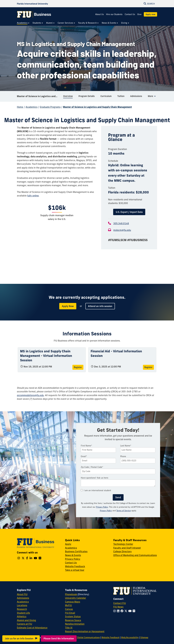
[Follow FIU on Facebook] (122, 611)
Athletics (22, 616)
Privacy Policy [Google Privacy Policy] (106, 511)
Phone (123, 456)
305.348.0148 (121, 223)
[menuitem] (23, 23)
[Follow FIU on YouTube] (130, 611)
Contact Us (130, 14)
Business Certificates (76, 551)
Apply (68, 544)
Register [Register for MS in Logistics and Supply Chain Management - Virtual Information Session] (78, 367)
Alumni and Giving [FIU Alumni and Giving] (26, 620)
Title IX (69, 628)
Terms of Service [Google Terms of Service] (124, 511)
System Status (73, 616)
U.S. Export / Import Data (129, 212)
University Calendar (76, 598)
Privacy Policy (102, 507)
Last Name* (126, 446)
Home (20, 107)
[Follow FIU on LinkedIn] (119, 611)
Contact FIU (120, 603)
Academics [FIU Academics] (23, 602)
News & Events (73, 555)
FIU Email (70, 613)
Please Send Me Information (59, 638)
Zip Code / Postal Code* (92, 467)
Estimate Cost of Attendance (32, 628)
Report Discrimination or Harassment (85, 631)
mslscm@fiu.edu (122, 230)
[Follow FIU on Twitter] (126, 611)
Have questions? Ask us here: (95, 478)
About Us (100, 14)
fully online (33, 196)
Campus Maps (73, 602)
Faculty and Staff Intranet (127, 548)
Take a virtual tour (75, 570)
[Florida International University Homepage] (32, 4)
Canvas (69, 609)
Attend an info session (100, 306)
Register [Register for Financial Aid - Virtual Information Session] (148, 367)
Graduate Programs (50, 107)
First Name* (86, 446)
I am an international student (96, 490)
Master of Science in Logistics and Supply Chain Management (39, 96)
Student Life (23, 613)
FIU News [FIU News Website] (118, 607)
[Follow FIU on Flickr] (134, 611)
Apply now (150, 14)
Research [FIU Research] (22, 609)
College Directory (122, 551)
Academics (32, 107)
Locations (22, 605)
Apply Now (68, 306)
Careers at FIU (24, 624)
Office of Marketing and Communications (135, 555)
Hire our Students (114, 14)
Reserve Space (73, 620)
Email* (84, 456)
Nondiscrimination (75, 624)
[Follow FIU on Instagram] (115, 611)
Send (118, 497)
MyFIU (68, 605)
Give (139, 14)
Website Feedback (75, 566)
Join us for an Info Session (21, 638)
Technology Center (123, 544)
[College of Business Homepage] (34, 14)
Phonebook (71, 594)
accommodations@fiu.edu (30, 395)
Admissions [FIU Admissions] (23, 598)
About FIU (22, 594)
